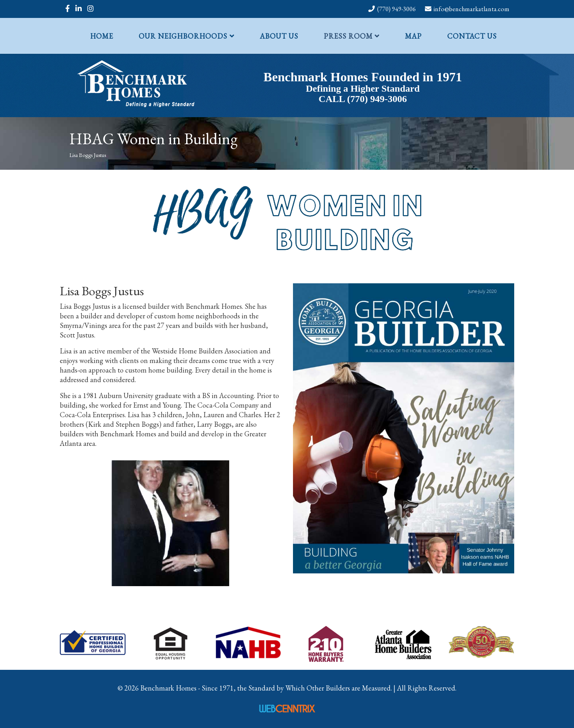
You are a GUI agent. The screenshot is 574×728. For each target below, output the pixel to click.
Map (413, 36)
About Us (279, 36)
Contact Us (472, 36)
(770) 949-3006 (396, 9)
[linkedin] (79, 9)
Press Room (348, 36)
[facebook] (68, 9)
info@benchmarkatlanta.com (472, 9)
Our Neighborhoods (183, 36)
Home (102, 36)
